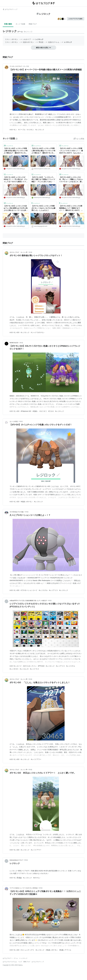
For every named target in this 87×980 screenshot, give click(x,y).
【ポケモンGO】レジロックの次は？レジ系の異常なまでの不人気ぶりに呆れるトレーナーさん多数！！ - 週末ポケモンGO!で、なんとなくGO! (16, 208)
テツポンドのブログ (16, 66)
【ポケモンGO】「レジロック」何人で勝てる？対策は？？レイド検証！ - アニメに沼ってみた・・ (43, 179)
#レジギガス (14, 669)
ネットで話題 (20, 24)
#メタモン (30, 130)
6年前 (41, 888)
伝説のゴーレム (54, 42)
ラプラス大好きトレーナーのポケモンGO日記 (24, 888)
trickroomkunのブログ (16, 860)
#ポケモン (13, 130)
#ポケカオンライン (30, 666)
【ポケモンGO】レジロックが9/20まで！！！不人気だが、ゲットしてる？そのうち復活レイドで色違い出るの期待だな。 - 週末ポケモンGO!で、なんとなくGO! (16, 180)
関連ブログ (33, 24)
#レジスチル (43, 590)
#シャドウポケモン (38, 332)
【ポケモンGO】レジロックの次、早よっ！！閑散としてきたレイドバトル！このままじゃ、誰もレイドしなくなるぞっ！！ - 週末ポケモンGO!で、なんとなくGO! (71, 180)
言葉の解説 (8, 24)
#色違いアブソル (65, 950)
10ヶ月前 (26, 66)
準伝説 (41, 42)
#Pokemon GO (26, 411)
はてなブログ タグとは (10, 962)
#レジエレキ (24, 669)
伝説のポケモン (28, 42)
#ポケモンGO (14, 332)
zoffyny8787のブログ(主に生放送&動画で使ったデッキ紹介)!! (28, 601)
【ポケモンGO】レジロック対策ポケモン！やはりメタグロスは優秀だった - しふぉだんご (43, 208)
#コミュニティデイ (28, 950)
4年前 (50, 601)
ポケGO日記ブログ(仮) (17, 512)
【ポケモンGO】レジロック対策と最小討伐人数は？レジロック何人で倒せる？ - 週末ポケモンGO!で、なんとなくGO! (16, 151)
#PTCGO (41, 666)
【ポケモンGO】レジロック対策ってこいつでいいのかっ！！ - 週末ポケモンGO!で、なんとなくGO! (71, 151)
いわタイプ (27, 39)
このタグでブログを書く (76, 19)
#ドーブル (22, 130)
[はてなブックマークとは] (17, 139)
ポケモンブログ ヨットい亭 (18, 252)
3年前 (30, 252)
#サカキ (51, 411)
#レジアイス (53, 590)
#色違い (35, 411)
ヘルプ (20, 962)
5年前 (30, 679)
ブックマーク (8, 146)
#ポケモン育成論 (16, 878)
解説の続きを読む (43, 48)
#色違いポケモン (27, 502)
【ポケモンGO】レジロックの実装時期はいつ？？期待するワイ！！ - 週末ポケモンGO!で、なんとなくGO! (71, 208)
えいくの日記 (14, 421)
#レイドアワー (36, 759)
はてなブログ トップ (10, 9)
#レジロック (40, 130)
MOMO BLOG (14, 343)
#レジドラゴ (34, 669)
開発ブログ (27, 962)
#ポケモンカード (16, 666)
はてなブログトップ (38, 962)
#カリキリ (43, 411)
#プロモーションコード (29, 590)
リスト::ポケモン (11, 39)
